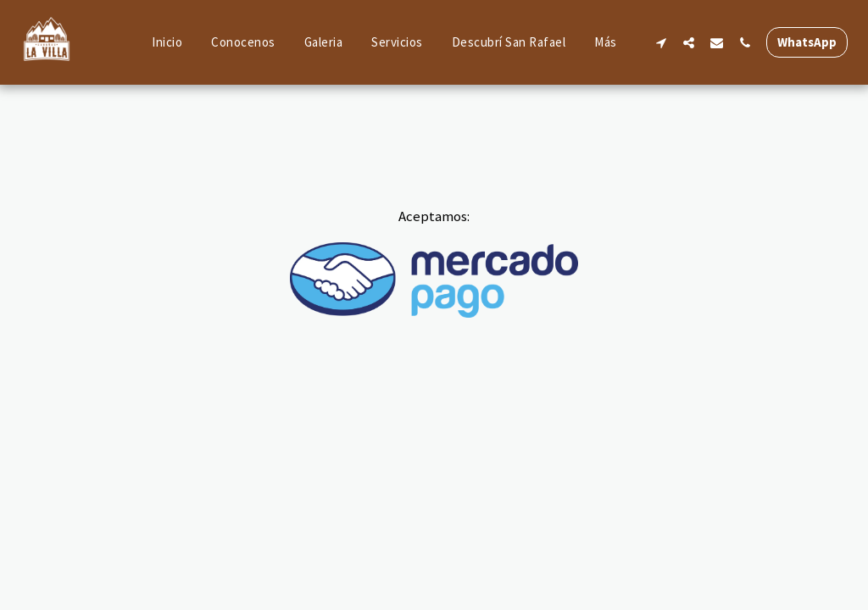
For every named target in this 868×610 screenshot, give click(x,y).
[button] (661, 42)
